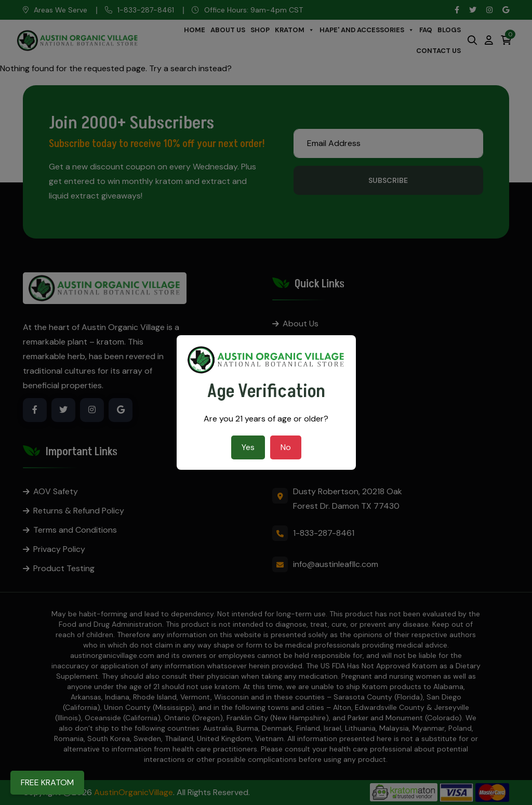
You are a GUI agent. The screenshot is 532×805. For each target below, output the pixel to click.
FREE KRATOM (47, 782)
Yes (248, 447)
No (286, 447)
